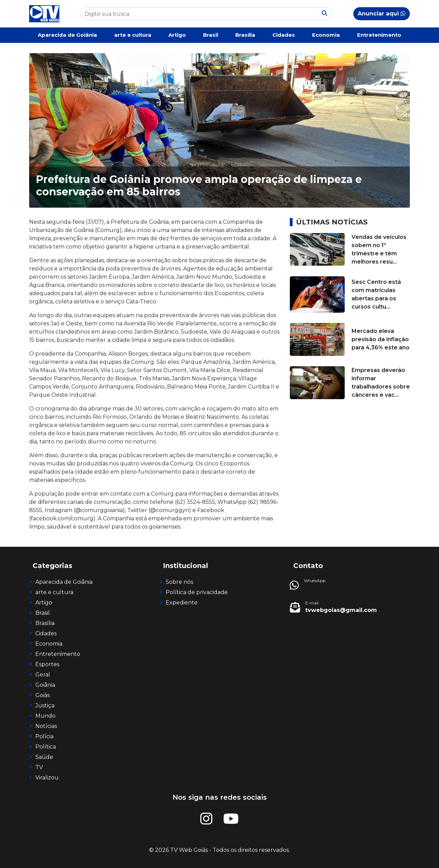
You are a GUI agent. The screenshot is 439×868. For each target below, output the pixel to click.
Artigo (177, 35)
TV (39, 767)
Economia (326, 35)
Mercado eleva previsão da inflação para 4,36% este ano (381, 339)
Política (46, 747)
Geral (43, 675)
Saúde (44, 757)
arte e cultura (133, 35)
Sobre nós (179, 582)
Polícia (44, 736)
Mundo (45, 716)
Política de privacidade (197, 592)
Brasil (211, 35)
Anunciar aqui (382, 14)
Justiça (45, 705)
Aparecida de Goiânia (67, 35)
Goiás (43, 695)
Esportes (47, 664)
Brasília (245, 35)
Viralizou (47, 778)
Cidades (284, 35)
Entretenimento (379, 35)
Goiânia (45, 685)
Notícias (46, 726)
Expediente (182, 603)
